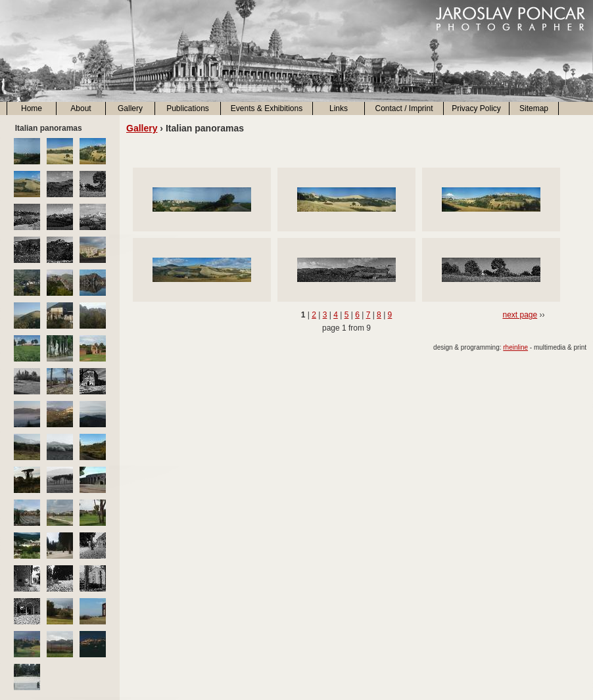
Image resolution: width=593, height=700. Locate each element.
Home (32, 108)
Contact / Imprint (404, 108)
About (81, 108)
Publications (188, 108)
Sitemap (534, 108)
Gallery (130, 108)
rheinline (515, 347)
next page (520, 315)
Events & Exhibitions (267, 108)
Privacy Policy (476, 108)
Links (339, 108)
